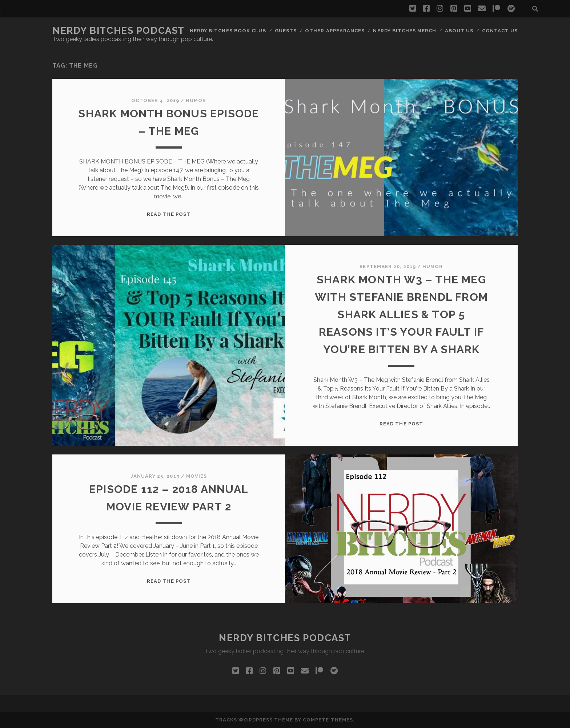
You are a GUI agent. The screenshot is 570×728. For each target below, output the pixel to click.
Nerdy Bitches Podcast (119, 31)
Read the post (169, 214)
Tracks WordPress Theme (254, 720)
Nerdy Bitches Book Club (228, 31)
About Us (459, 31)
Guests (286, 31)
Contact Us (500, 31)
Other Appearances (335, 31)
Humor (196, 100)
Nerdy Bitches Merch (405, 31)
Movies (196, 476)
